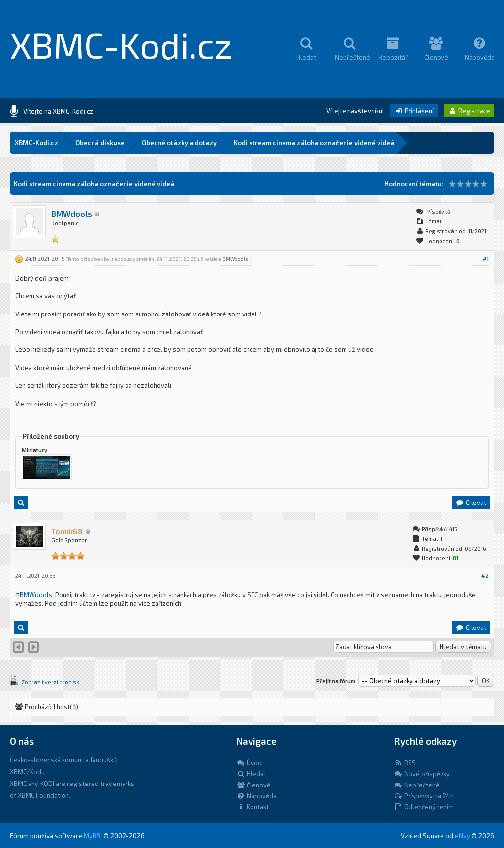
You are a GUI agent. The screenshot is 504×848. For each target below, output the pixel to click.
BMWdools (72, 213)
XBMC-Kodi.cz (121, 44)
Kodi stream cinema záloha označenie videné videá (314, 143)
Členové (253, 785)
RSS (405, 763)
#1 (486, 259)
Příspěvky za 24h (424, 796)
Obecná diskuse (100, 143)
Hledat (251, 774)
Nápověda (256, 796)
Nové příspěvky (422, 774)
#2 (485, 576)
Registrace (469, 111)
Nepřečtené (417, 785)
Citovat (471, 503)
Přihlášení (414, 111)
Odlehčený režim (424, 807)
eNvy (462, 836)
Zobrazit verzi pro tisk (50, 682)
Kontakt (252, 807)
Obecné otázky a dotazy (179, 143)
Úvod (249, 763)
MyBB (92, 836)
